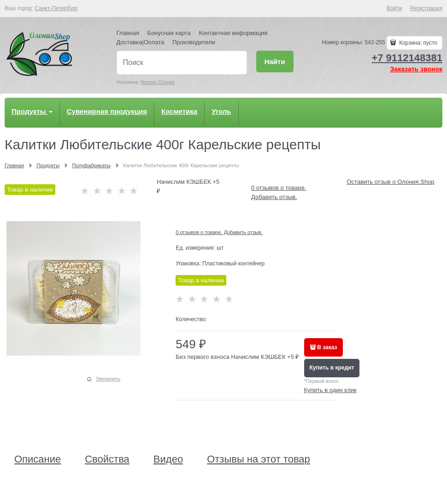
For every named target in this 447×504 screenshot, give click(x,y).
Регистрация (426, 8)
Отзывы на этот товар (259, 459)
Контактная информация (233, 33)
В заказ (327, 347)
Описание (38, 459)
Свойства (107, 459)
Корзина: (418, 43)
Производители (194, 42)
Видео (168, 459)
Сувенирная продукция (107, 111)
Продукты (32, 111)
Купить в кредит (332, 368)
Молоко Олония (158, 82)
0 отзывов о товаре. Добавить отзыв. (219, 232)
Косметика (179, 111)
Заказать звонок (416, 69)
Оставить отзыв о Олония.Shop (391, 182)
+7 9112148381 (407, 58)
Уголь (221, 111)
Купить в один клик (330, 390)
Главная (128, 33)
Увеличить (108, 379)
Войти (394, 8)
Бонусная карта (169, 33)
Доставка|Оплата (141, 42)
